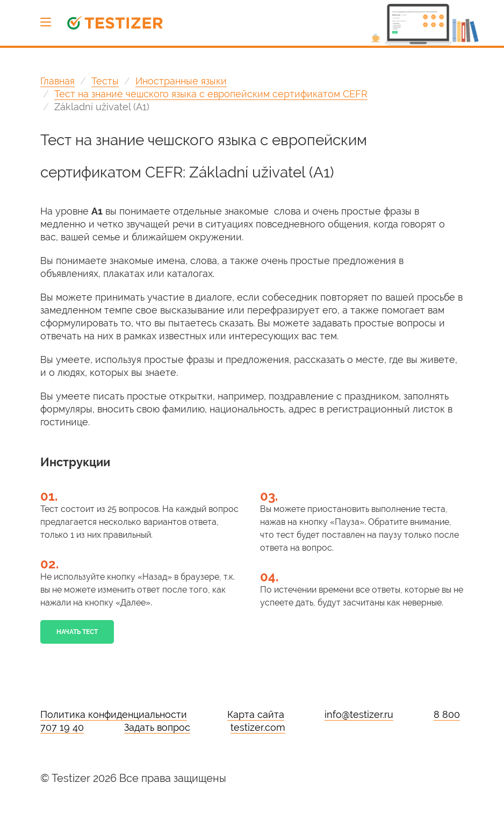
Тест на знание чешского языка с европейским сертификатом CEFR (211, 94)
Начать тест (77, 632)
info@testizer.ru (359, 714)
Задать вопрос (157, 727)
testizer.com (258, 727)
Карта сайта (256, 714)
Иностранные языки (181, 81)
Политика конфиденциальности (114, 714)
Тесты (105, 81)
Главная (57, 81)
